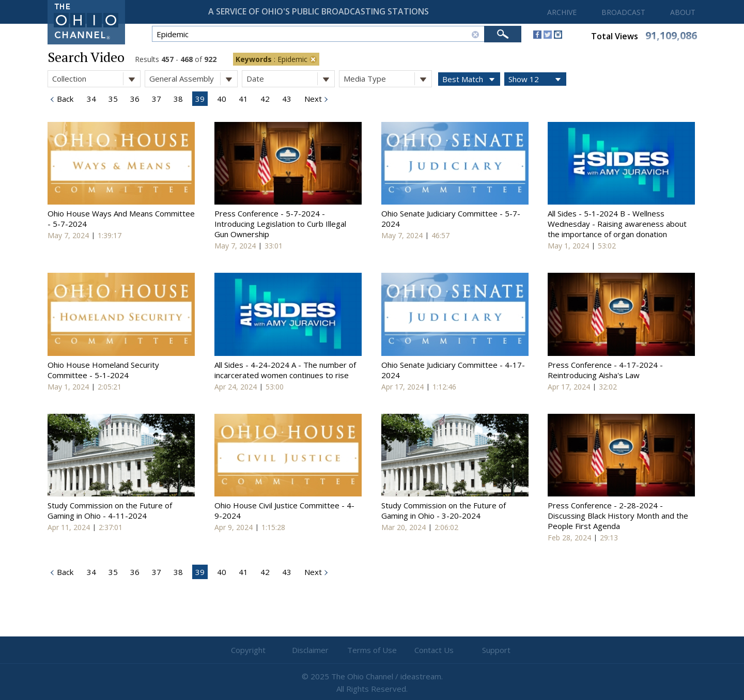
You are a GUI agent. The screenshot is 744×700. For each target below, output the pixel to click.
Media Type (388, 79)
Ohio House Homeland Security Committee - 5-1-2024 (103, 370)
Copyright (248, 650)
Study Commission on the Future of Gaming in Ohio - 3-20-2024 (444, 510)
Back (64, 99)
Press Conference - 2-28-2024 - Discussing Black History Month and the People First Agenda (618, 516)
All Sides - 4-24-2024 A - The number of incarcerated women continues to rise (285, 370)
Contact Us (434, 650)
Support (496, 650)
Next (312, 99)
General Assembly (193, 79)
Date (290, 79)
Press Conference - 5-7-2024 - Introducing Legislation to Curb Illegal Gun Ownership (280, 224)
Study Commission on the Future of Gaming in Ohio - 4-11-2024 (110, 510)
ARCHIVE (562, 12)
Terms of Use (372, 650)
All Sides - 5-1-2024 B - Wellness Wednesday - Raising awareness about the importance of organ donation (617, 224)
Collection (96, 79)
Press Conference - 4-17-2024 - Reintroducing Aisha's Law (605, 370)
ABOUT (683, 12)
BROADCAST (623, 12)
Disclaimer (310, 650)
